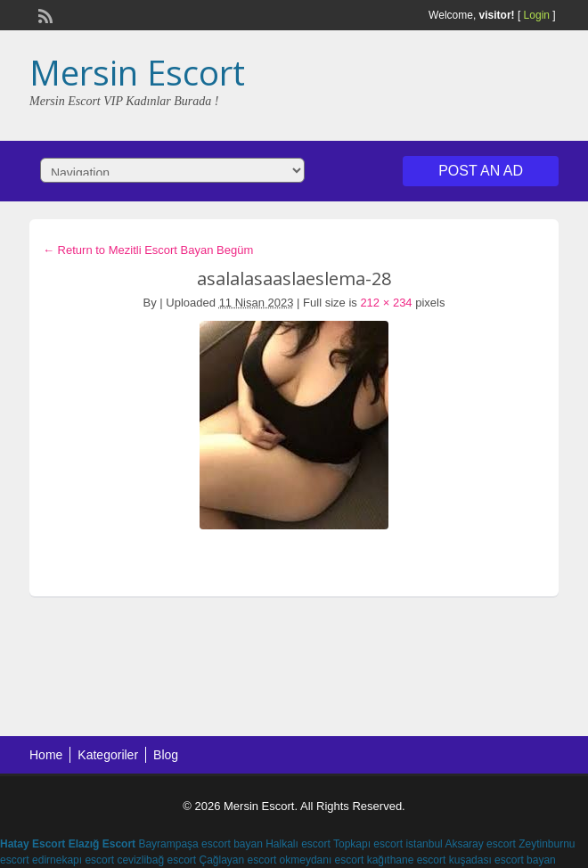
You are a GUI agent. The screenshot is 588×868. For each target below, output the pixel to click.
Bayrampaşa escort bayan (200, 844)
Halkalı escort (298, 844)
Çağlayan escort (238, 860)
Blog (166, 755)
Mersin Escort (137, 72)
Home (46, 755)
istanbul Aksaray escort (460, 844)
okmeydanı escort (322, 860)
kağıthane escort (407, 860)
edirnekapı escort (73, 860)
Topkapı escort (368, 844)
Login (537, 15)
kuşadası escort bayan (502, 860)
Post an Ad (481, 171)
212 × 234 (386, 303)
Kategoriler (108, 755)
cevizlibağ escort (156, 860)
